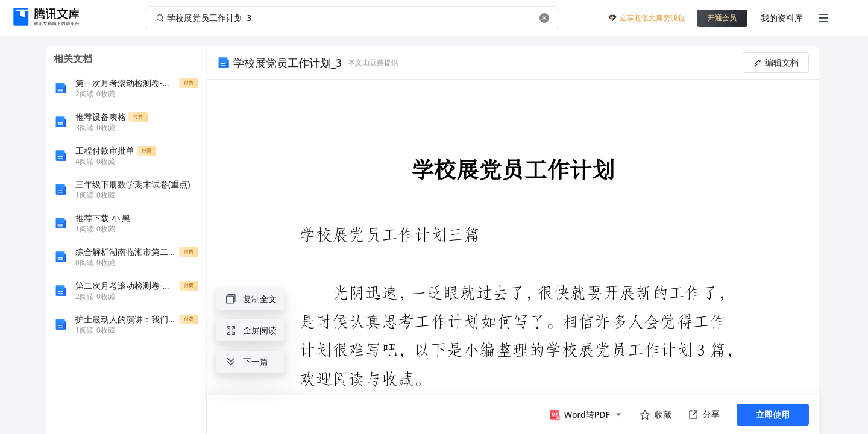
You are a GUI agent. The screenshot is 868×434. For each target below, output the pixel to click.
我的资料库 (782, 18)
